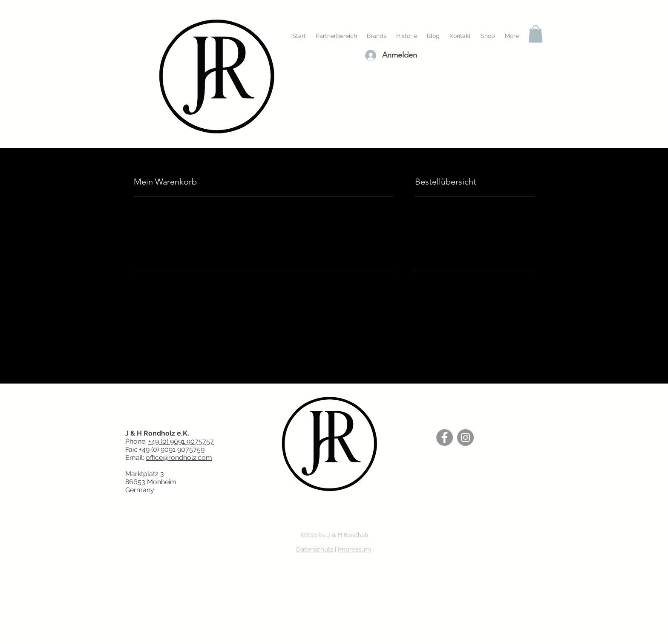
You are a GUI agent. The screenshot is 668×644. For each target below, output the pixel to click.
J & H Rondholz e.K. (160, 433)
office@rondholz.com (179, 458)
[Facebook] (445, 438)
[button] (536, 34)
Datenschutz (315, 549)
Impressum (354, 549)
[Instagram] (465, 438)
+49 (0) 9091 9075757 (181, 441)
